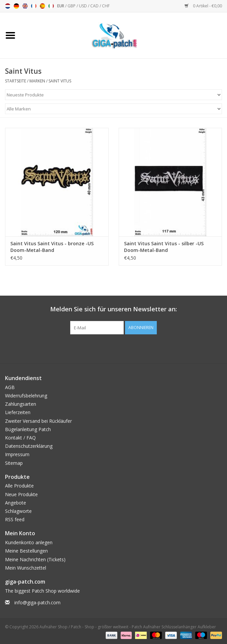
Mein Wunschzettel (26, 568)
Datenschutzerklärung (29, 446)
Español (42, 6)
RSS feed (15, 519)
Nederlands (8, 6)
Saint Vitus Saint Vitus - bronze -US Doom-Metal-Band (52, 247)
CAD (95, 6)
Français (34, 6)
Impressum (17, 454)
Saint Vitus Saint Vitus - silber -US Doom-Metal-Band (164, 247)
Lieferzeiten (18, 412)
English (25, 6)
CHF (106, 6)
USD (83, 6)
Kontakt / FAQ (20, 438)
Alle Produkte (19, 486)
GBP (72, 6)
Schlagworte (18, 511)
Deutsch (16, 6)
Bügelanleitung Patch (28, 429)
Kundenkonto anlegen (29, 542)
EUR (61, 6)
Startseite (16, 81)
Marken (37, 81)
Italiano (51, 6)
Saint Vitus (60, 81)
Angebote (16, 503)
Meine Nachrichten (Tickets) (35, 559)
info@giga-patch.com (37, 602)
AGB (10, 387)
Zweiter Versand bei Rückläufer (38, 421)
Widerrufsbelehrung (26, 396)
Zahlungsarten (21, 404)
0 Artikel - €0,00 (203, 6)
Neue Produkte (21, 494)
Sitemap (14, 463)
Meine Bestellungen (26, 551)
